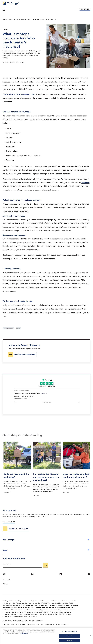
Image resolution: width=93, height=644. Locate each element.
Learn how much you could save (25, 355)
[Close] (90, 636)
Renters (19, 328)
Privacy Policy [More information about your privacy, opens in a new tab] (25, 634)
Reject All (69, 636)
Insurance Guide (8, 20)
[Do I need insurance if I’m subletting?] (17, 481)
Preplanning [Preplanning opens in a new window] (31, 624)
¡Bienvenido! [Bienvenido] (7, 580)
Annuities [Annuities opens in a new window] (22, 624)
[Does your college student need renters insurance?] (76, 481)
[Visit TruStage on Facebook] (4, 574)
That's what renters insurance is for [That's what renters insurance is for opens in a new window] (19, 95)
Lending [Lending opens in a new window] (40, 624)
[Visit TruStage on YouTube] (89, 574)
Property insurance (8, 328)
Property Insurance (20, 20)
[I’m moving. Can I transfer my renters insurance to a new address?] (47, 482)
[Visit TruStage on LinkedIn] (61, 574)
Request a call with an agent (18, 529)
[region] (46, 636)
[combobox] (22, 565)
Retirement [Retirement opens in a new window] (48, 624)
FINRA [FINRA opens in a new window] (43, 603)
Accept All (69, 640)
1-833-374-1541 (9, 522)
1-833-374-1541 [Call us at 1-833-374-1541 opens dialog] (85, 9)
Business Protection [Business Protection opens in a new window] (61, 624)
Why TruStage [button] (46, 540)
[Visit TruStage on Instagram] (32, 574)
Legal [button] (46, 550)
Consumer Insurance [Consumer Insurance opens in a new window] (10, 624)
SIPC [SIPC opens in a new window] (48, 603)
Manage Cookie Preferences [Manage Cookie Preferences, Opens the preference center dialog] (69, 631)
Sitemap (6, 584)
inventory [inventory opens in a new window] (86, 183)
